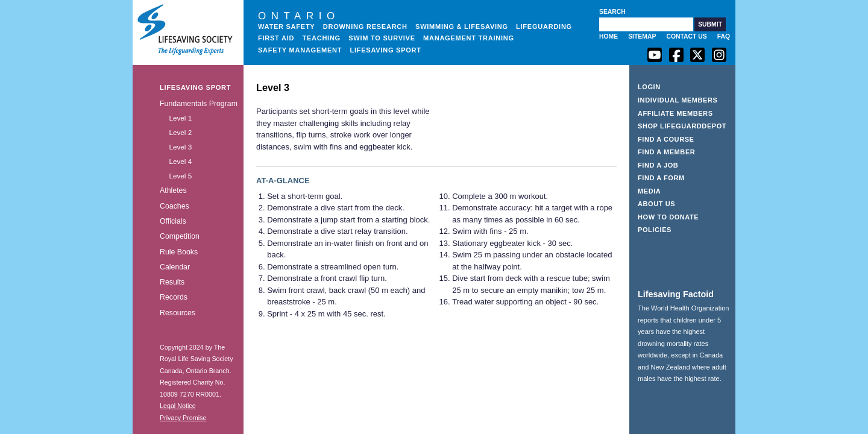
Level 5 (180, 176)
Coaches (175, 206)
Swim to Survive (382, 38)
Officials (173, 221)
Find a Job (658, 165)
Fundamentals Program (199, 104)
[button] (710, 24)
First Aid (276, 38)
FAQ (724, 36)
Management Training (469, 38)
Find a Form (661, 178)
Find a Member (666, 152)
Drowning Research (365, 27)
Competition (180, 236)
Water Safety (286, 27)
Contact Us (686, 36)
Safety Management (300, 50)
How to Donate (668, 217)
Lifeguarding (544, 27)
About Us (656, 204)
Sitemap (642, 36)
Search (612, 12)
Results (172, 282)
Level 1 (180, 118)
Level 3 (180, 147)
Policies (655, 230)
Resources (178, 313)
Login (649, 87)
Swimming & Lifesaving (462, 27)
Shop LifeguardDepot (682, 126)
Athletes (173, 190)
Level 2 (180, 132)
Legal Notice (178, 406)
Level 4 (180, 161)
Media (649, 191)
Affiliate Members (675, 113)
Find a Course (666, 139)
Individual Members (678, 100)
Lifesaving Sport (386, 50)
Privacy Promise (183, 418)
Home (609, 36)
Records (174, 297)
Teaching (321, 38)
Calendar (175, 267)
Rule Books (179, 252)
